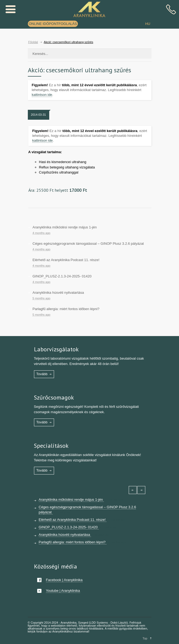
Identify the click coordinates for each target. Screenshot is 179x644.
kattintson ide (42, 95)
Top (145, 638)
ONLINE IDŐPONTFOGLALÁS (53, 24)
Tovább (42, 374)
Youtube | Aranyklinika (63, 591)
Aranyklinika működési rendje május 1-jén (65, 227)
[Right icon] (141, 490)
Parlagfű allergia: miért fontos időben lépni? (66, 309)
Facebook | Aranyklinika (64, 580)
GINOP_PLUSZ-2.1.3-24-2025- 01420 (62, 276)
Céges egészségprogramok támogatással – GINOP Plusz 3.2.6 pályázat (88, 244)
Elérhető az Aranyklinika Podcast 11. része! (66, 260)
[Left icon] (133, 490)
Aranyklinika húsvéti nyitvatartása (58, 293)
